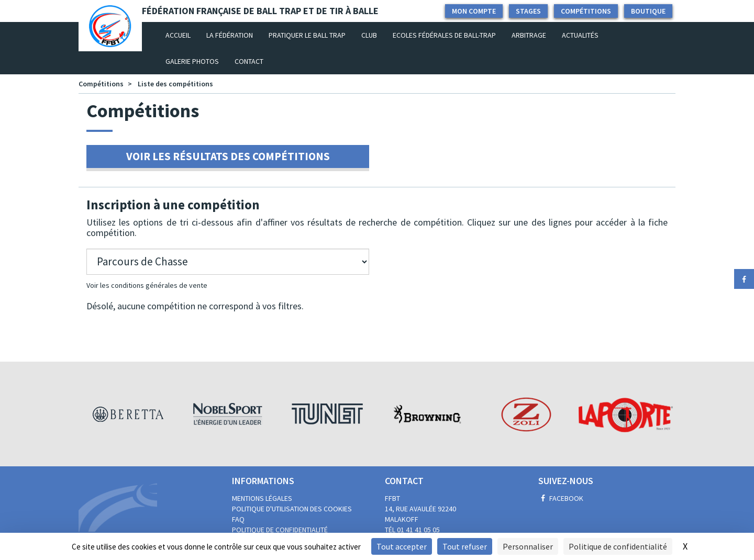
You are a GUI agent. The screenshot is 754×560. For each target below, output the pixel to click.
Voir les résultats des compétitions (228, 156)
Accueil (182, 35)
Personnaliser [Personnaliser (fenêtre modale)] (528, 546)
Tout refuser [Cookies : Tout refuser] (465, 546)
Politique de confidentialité (280, 530)
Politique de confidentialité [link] (618, 546)
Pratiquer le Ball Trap (307, 35)
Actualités (580, 35)
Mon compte (474, 11)
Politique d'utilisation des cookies (292, 509)
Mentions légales (262, 498)
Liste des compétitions (175, 84)
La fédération (230, 35)
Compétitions (586, 11)
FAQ (238, 519)
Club (369, 35)
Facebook (561, 498)
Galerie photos (192, 61)
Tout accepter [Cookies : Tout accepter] (402, 546)
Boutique (648, 11)
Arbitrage (529, 35)
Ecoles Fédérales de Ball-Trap (444, 35)
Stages (528, 11)
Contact (249, 61)
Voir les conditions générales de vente (147, 285)
